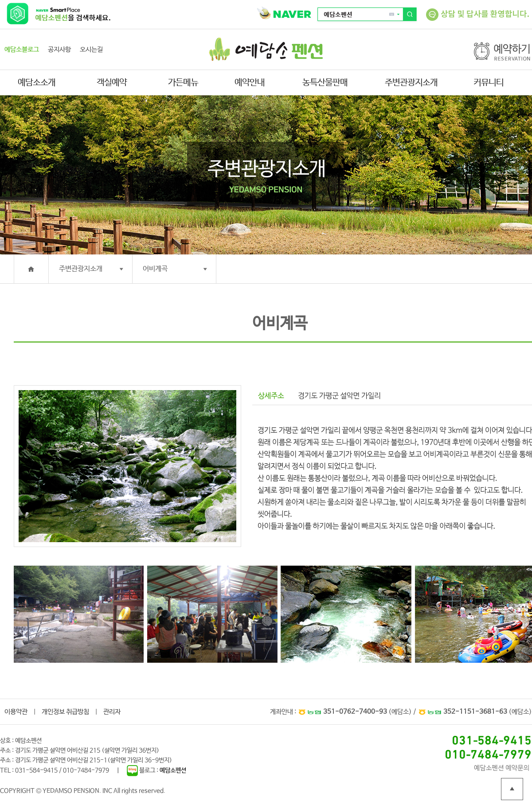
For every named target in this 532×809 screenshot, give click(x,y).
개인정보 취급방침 (65, 712)
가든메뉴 (183, 83)
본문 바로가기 (0, 0)
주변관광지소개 (411, 83)
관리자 (112, 712)
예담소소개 (37, 83)
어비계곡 (155, 269)
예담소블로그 (22, 49)
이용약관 (16, 712)
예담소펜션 (173, 770)
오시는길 (91, 49)
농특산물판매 (325, 83)
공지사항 (59, 49)
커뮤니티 (489, 83)
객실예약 (112, 83)
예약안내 (250, 83)
